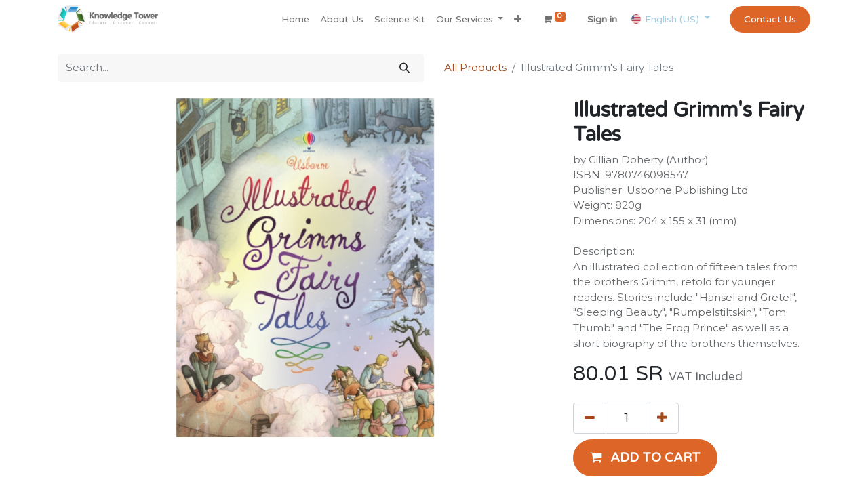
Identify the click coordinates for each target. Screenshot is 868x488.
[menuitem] (295, 19)
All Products (475, 67)
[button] (518, 19)
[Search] (405, 68)
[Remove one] (590, 418)
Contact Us (770, 19)
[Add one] (662, 418)
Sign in (602, 19)
